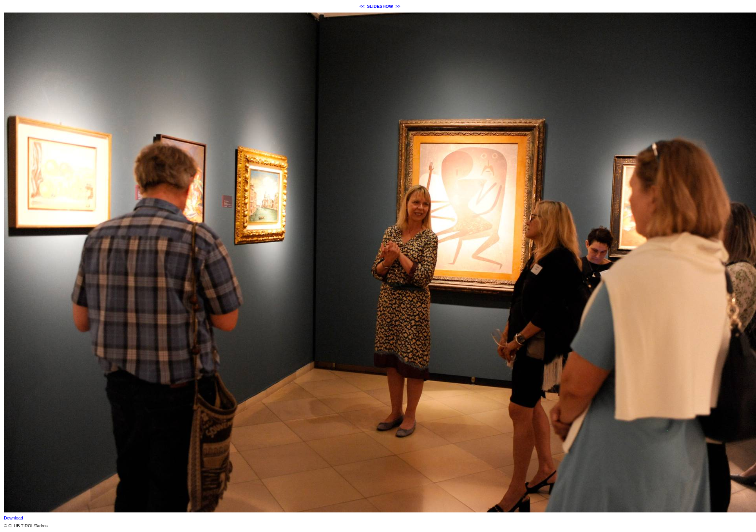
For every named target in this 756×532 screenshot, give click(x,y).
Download (14, 518)
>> (398, 6)
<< (362, 6)
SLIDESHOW (380, 6)
